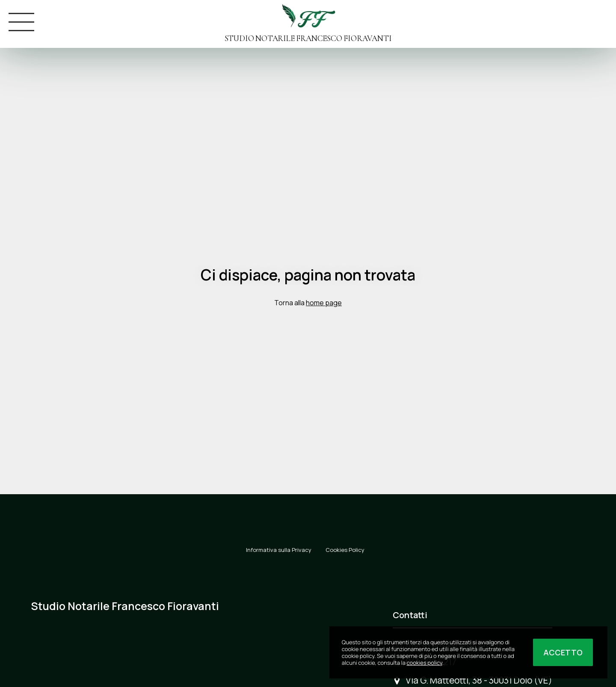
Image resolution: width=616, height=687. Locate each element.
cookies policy (424, 663)
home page (324, 303)
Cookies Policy (345, 550)
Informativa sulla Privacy (279, 550)
